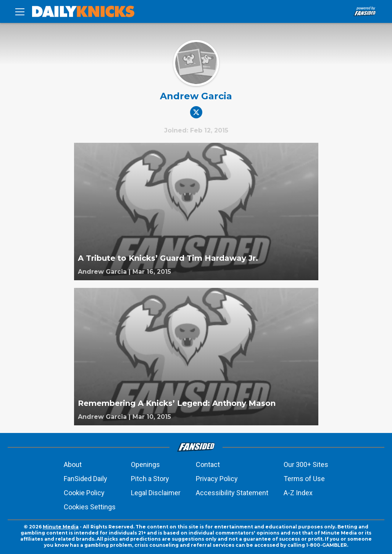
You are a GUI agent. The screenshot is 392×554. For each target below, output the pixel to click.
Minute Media (61, 527)
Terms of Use (304, 479)
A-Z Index (298, 493)
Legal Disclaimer (156, 493)
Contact (208, 464)
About (73, 464)
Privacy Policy (217, 479)
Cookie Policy (84, 493)
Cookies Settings (90, 507)
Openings (145, 464)
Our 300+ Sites (306, 464)
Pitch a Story (150, 479)
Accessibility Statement (232, 493)
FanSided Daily (85, 479)
